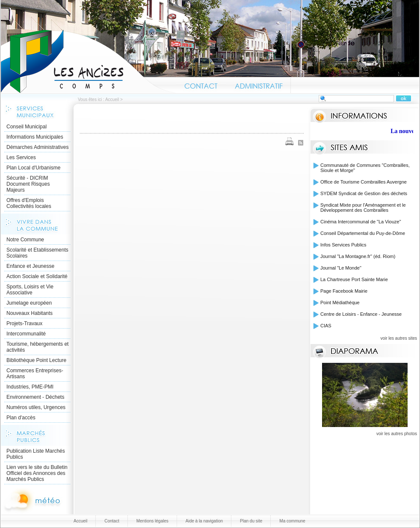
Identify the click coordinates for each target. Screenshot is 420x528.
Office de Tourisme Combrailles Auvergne (364, 182)
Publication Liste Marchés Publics (36, 454)
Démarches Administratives (37, 147)
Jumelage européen (29, 303)
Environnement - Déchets (35, 397)
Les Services (21, 157)
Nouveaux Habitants (30, 313)
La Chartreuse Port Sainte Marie (354, 279)
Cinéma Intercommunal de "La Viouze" (361, 222)
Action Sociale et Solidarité (37, 276)
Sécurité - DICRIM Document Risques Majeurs (28, 184)
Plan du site (251, 521)
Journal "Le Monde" (341, 268)
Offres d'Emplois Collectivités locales (29, 203)
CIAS (326, 326)
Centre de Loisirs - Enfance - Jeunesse (361, 314)
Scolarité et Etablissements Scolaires (37, 253)
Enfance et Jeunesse (30, 266)
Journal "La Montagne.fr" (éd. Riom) (358, 256)
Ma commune (292, 521)
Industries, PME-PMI (30, 387)
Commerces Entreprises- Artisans (35, 374)
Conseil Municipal (27, 127)
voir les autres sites (399, 338)
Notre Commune (25, 240)
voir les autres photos (397, 434)
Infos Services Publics (343, 245)
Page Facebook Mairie (344, 291)
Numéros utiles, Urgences (36, 407)
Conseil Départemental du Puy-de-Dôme (363, 233)
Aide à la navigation (204, 521)
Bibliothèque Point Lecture (36, 360)
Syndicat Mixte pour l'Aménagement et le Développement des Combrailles (363, 208)
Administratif (258, 85)
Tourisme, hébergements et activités (37, 347)
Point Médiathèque (340, 303)
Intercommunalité (26, 334)
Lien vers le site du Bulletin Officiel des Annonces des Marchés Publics (37, 473)
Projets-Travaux (24, 323)
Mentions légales (152, 521)
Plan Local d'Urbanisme (33, 168)
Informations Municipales (35, 137)
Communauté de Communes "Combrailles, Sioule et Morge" (365, 168)
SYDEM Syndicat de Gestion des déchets (364, 193)
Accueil (89, 62)
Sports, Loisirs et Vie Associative (30, 290)
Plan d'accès (21, 418)
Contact (201, 85)
